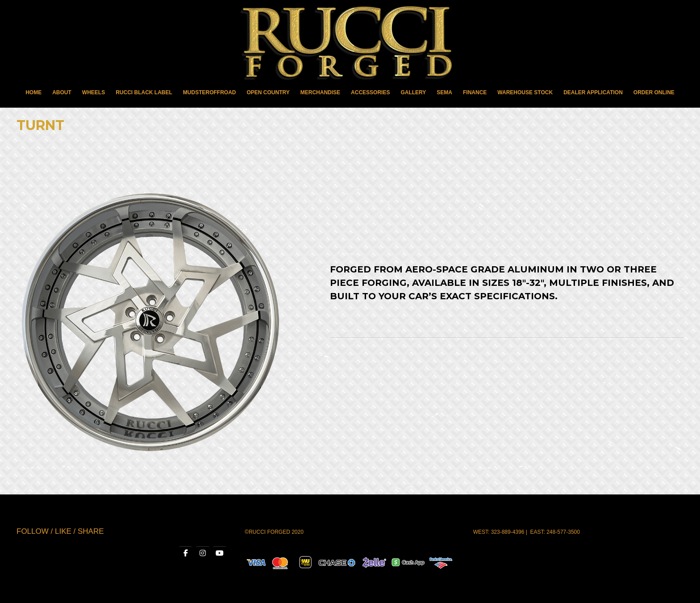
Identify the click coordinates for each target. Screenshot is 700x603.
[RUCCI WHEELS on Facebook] (186, 553)
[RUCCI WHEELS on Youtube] (220, 553)
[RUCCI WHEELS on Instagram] (203, 553)
